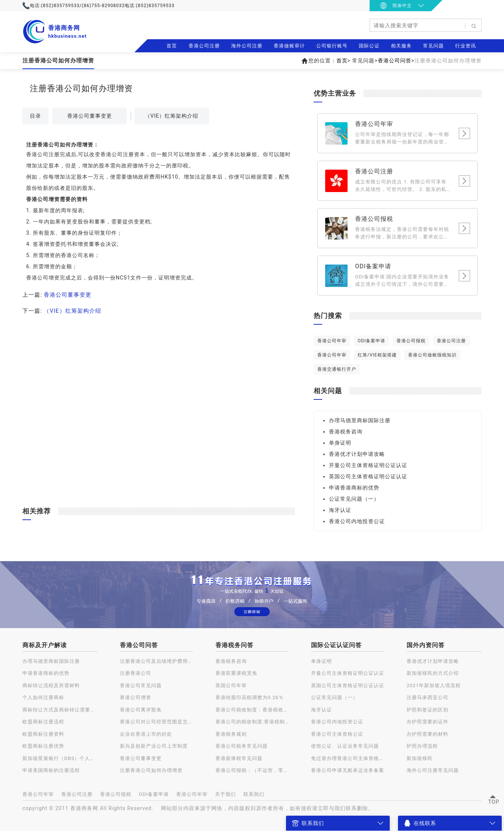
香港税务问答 (234, 645)
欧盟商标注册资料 (43, 734)
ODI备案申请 (371, 341)
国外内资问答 (426, 645)
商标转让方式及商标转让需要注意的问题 (60, 710)
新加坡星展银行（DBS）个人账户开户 (60, 758)
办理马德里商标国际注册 (360, 420)
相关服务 (401, 46)
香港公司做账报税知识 (432, 355)
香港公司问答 (395, 61)
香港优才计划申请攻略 (357, 454)
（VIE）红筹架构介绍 (172, 116)
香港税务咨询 (346, 432)
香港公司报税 (411, 341)
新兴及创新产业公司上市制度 (154, 746)
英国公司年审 (231, 685)
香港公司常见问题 (141, 685)
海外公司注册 (247, 46)
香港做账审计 (289, 46)
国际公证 (369, 46)
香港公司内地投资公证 (357, 521)
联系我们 (254, 794)
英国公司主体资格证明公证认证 (368, 476)
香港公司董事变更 (90, 116)
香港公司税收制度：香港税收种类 (252, 710)
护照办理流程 (422, 746)
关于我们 (225, 794)
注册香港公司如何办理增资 (151, 770)
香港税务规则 (231, 734)
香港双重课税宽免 (236, 673)
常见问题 (433, 46)
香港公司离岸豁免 (141, 710)
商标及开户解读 (45, 645)
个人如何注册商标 (43, 697)
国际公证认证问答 (336, 645)
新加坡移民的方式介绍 (433, 673)
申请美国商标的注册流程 (51, 770)
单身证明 (340, 443)
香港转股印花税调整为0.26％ (250, 697)
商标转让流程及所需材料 (51, 685)
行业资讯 (466, 46)
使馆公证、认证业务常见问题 (345, 746)
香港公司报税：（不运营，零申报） (252, 770)
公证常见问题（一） (354, 499)
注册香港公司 (136, 673)
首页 (172, 46)
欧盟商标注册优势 (43, 746)
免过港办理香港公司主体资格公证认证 (348, 758)
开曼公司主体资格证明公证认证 (368, 465)
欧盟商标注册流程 (43, 722)
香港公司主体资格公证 (337, 734)
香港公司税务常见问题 (242, 746)
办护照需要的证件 (427, 722)
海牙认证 (340, 510)
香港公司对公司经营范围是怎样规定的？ (156, 722)
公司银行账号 (332, 46)
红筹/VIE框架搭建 (377, 355)
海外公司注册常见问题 (433, 770)
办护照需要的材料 (427, 734)
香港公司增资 (136, 697)
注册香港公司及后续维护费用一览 (156, 661)
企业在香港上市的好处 (146, 734)
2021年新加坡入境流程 (434, 685)
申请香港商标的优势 (354, 488)
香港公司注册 (204, 46)
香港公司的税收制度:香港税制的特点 (252, 722)
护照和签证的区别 (427, 710)
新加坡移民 (420, 758)
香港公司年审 (332, 341)
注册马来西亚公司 (427, 697)
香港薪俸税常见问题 (239, 758)
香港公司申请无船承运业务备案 (348, 770)
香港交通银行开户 (337, 369)
